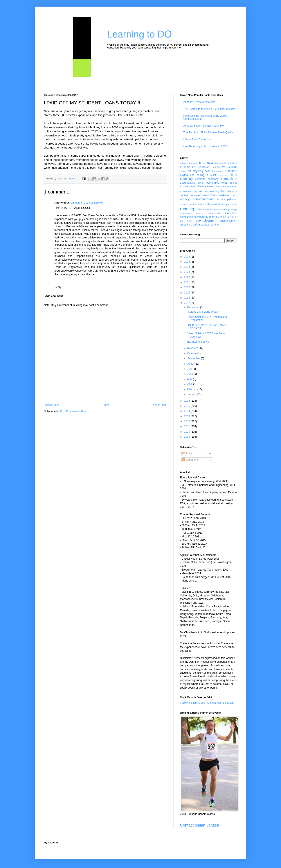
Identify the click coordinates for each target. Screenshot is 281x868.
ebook (201, 183)
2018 (187, 298)
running (187, 209)
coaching (186, 179)
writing (215, 225)
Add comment (54, 296)
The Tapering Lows (198, 342)
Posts (187, 453)
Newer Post (52, 405)
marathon (210, 195)
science (200, 209)
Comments (190, 460)
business (231, 171)
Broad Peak (206, 163)
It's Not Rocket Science (206, 167)
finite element (206, 186)
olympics (221, 199)
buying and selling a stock (198, 175)
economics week (217, 183)
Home (106, 405)
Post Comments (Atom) (74, 411)
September (194, 358)
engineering (188, 186)
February (193, 389)
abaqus (233, 167)
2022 (187, 277)
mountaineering (203, 199)
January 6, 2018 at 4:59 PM (87, 203)
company (213, 179)
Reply (58, 287)
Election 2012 (222, 163)
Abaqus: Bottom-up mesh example (204, 126)
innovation (231, 186)
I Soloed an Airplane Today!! (203, 312)
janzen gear (201, 191)
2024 (187, 267)
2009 (187, 437)
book (208, 171)
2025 (187, 262)
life (223, 191)
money (185, 199)
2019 (187, 293)
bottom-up (218, 171)
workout (206, 225)
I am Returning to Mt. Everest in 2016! (205, 146)
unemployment (206, 220)
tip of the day (223, 217)
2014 (187, 411)
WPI (225, 167)
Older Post (159, 405)
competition (229, 179)
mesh (235, 196)
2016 (187, 401)
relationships (214, 204)
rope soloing (231, 204)
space (208, 209)
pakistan (232, 199)
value (196, 224)
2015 (187, 406)
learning (214, 191)
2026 (187, 257)
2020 (187, 287)
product (193, 204)
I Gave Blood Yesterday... (198, 140)
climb (233, 175)
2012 (187, 421)
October (192, 353)
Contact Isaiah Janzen (200, 825)
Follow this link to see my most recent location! (207, 703)
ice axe (220, 186)
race (201, 204)
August (192, 364)
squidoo (216, 210)
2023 (187, 272)
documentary (188, 183)
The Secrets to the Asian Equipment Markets (209, 109)
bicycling (198, 171)
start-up (225, 209)
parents (184, 204)
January (192, 394)
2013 (187, 416)
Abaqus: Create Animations (199, 102)
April (190, 384)
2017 (187, 303)
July (190, 369)
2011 (187, 426)
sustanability (201, 217)
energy (233, 183)
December (194, 307)
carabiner (223, 175)
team (212, 217)
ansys (183, 171)
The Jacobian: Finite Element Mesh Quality (208, 132)
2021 (187, 282)
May (190, 379)
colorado (200, 179)
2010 (187, 432)
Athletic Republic (189, 163)
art (189, 171)
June (190, 374)
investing (186, 191)
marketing (224, 195)
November (194, 348)
